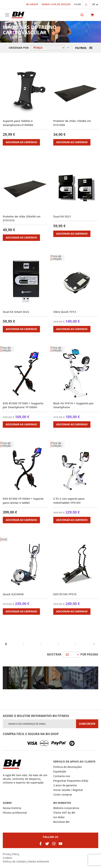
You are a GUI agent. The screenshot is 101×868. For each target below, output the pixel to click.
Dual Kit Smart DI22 (16, 312)
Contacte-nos (62, 776)
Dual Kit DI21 (62, 216)
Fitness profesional (15, 813)
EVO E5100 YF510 (65, 594)
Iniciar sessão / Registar (68, 790)
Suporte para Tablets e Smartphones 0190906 (18, 123)
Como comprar (63, 794)
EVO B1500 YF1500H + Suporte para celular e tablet (23, 501)
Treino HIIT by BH (64, 813)
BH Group (32, 4)
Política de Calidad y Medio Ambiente (26, 861)
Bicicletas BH (61, 822)
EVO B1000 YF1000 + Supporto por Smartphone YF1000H (23, 405)
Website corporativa (66, 808)
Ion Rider (59, 817)
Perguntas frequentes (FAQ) (71, 781)
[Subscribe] (87, 724)
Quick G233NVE (13, 594)
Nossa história (12, 808)
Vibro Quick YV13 (65, 312)
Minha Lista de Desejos (56, 4)
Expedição (60, 771)
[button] (95, 5)
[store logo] (18, 15)
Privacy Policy (11, 854)
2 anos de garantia (65, 785)
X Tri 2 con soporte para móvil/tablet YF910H (69, 501)
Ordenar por (19, 48)
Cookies (7, 858)
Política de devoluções (68, 767)
